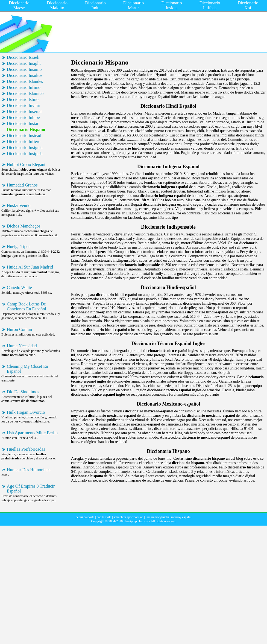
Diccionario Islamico (25, 93)
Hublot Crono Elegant (26, 164)
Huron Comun (19, 329)
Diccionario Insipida (25, 154)
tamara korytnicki (157, 517)
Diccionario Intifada (210, 5)
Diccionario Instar (23, 123)
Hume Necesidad (22, 346)
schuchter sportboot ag (129, 517)
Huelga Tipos (19, 247)
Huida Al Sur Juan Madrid (30, 267)
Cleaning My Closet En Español (27, 369)
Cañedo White (19, 288)
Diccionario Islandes (25, 81)
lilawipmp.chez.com (137, 521)
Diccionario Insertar (24, 111)
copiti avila (104, 517)
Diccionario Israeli (23, 57)
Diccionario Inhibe (23, 117)
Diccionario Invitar (24, 105)
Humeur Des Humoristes (29, 470)
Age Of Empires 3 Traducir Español (31, 489)
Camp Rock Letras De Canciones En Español (27, 306)
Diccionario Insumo (24, 69)
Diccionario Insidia (172, 5)
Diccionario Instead (24, 135)
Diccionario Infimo (24, 87)
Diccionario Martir (134, 5)
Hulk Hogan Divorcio (26, 412)
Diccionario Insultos (25, 75)
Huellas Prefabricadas (26, 449)
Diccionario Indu (95, 5)
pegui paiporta (85, 517)
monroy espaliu (181, 517)
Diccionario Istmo (23, 99)
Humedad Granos (22, 185)
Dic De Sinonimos (23, 392)
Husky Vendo (19, 206)
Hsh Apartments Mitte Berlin (32, 433)
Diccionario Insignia (25, 148)
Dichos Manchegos (24, 226)
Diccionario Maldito (57, 5)
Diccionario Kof (248, 5)
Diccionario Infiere (24, 142)
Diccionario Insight (24, 63)
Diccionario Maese (19, 5)
